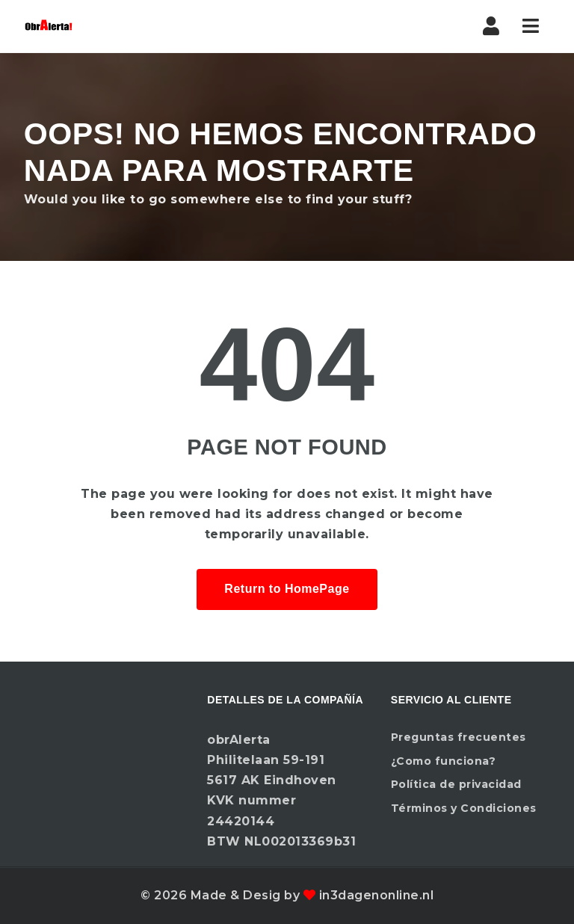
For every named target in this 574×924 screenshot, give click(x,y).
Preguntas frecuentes (459, 737)
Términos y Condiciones (464, 808)
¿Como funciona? (444, 761)
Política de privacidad (456, 784)
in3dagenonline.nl (377, 895)
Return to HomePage (287, 589)
